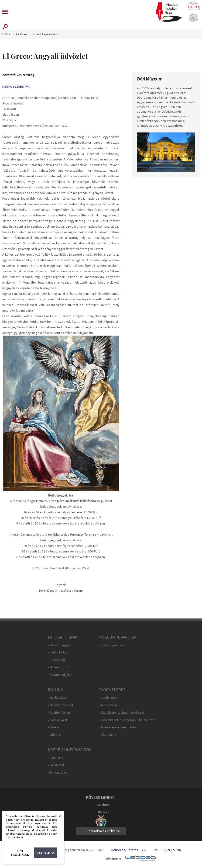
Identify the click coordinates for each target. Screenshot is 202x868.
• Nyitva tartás (58, 652)
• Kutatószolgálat (60, 675)
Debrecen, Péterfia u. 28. (129, 850)
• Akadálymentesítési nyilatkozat (121, 713)
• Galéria (54, 727)
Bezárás (57, 818)
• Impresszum (108, 705)
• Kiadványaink (58, 720)
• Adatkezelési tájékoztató (117, 727)
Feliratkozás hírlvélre (103, 831)
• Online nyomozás (111, 645)
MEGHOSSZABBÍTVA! (16, 87)
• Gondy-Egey (108, 698)
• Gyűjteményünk (60, 713)
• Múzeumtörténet (60, 705)
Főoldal (6, 34)
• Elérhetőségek (59, 645)
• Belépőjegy (57, 660)
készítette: (113, 859)
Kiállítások (21, 34)
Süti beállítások (20, 853)
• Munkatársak (58, 698)
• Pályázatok (56, 765)
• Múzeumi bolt (58, 667)
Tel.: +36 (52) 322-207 (167, 850)
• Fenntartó (56, 758)
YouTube (103, 812)
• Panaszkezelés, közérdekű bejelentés (126, 720)
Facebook (103, 805)
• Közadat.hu (107, 735)
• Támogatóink (58, 773)
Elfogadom (45, 853)
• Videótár (55, 735)
